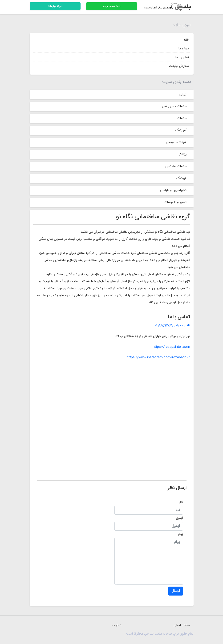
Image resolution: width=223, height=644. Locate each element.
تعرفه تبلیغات (55, 6)
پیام (180, 534)
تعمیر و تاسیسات (175, 202)
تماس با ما (182, 57)
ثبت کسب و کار (112, 6)
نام (181, 502)
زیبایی (183, 94)
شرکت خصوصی (176, 142)
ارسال (176, 591)
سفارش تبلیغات (179, 66)
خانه (186, 40)
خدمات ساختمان (176, 166)
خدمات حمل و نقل (174, 106)
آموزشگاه (181, 130)
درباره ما (184, 49)
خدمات (182, 118)
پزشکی (182, 154)
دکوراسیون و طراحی (173, 190)
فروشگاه (181, 178)
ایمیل (179, 518)
